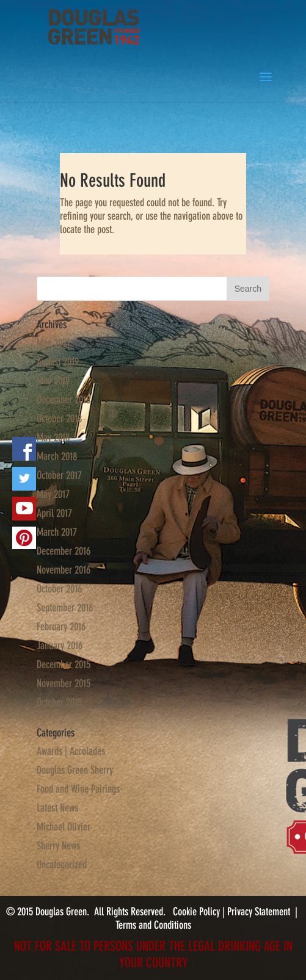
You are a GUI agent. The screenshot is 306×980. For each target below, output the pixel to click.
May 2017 (53, 494)
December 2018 (64, 400)
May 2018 (53, 438)
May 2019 (53, 381)
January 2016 (60, 646)
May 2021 (53, 343)
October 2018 (59, 419)
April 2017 (54, 513)
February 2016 (61, 627)
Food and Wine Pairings (78, 789)
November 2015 (64, 683)
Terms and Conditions (153, 925)
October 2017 (59, 475)
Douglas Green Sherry (75, 770)
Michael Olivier (64, 827)
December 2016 (64, 551)
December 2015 (64, 665)
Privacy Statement (259, 912)
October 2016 (59, 589)
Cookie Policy (198, 912)
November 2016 (64, 570)
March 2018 (57, 456)
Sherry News (58, 846)
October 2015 (59, 702)
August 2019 (58, 362)
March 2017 (57, 532)
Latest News (57, 808)
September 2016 (65, 608)
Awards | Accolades (71, 751)
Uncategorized (62, 865)
